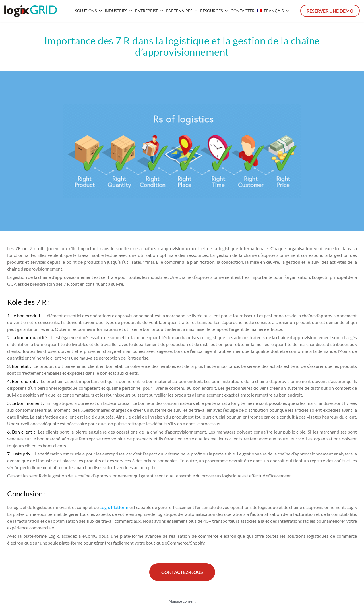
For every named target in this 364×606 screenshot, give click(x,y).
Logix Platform (114, 507)
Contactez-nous (182, 572)
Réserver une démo (330, 11)
